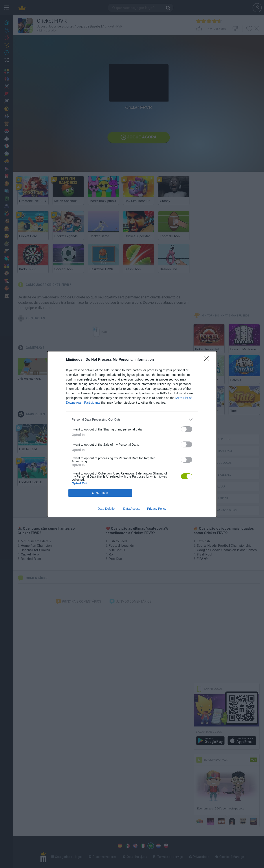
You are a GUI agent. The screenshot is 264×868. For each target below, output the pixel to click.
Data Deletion (107, 509)
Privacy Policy (157, 509)
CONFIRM (100, 493)
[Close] (208, 360)
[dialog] (132, 434)
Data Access (132, 509)
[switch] (187, 429)
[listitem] (132, 420)
